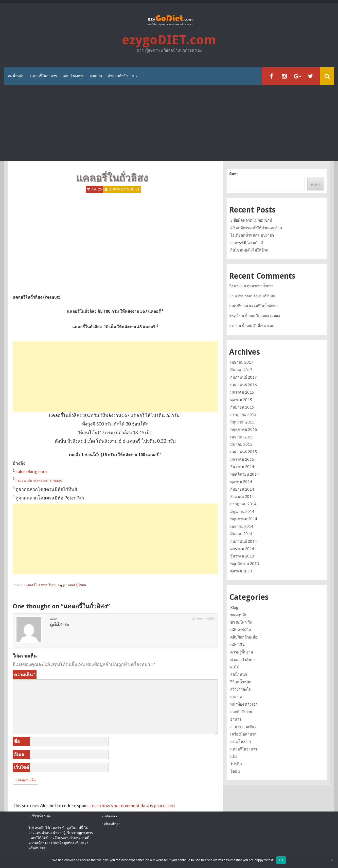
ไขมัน (52, 585)
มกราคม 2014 (242, 549)
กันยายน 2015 (242, 407)
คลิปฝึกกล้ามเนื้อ (244, 637)
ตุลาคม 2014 (241, 481)
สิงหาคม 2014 (242, 496)
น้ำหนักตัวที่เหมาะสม (258, 326)
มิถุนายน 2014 (242, 511)
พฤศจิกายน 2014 (245, 474)
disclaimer (112, 824)
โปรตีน (236, 764)
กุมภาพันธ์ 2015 (244, 452)
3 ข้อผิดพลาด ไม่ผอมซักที (251, 220)
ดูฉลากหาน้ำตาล (260, 286)
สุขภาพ (96, 76)
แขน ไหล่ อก (241, 741)
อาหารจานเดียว (243, 726)
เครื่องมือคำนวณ (244, 734)
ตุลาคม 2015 (241, 400)
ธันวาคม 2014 (242, 467)
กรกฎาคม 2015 (243, 414)
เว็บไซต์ (22, 767)
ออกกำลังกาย (74, 76)
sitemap (111, 816)
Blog (234, 607)
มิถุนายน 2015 (242, 422)
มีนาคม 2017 (241, 370)
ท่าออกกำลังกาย (121, 76)
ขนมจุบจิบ (239, 615)
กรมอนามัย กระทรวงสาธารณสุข (39, 480)
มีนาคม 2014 (241, 534)
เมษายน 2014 (242, 526)
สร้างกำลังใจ (241, 689)
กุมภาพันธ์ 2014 (244, 541)
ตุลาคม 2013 (241, 571)
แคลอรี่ (73, 585)
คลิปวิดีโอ (238, 645)
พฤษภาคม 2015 (244, 429)
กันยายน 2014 (242, 489)
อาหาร (236, 719)
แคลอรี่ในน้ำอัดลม (263, 306)
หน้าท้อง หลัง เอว (244, 704)
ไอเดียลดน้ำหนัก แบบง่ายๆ (252, 235)
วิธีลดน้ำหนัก (241, 682)
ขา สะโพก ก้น (241, 622)
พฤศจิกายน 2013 (245, 564)
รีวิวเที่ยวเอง (41, 816)
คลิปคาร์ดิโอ (241, 630)
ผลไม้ (235, 667)
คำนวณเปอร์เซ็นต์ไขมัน (257, 296)
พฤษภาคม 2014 (244, 519)
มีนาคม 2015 (241, 444)
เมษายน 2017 (242, 362)
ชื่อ (17, 741)
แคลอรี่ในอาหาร (44, 76)
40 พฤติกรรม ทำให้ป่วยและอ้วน (256, 228)
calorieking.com (31, 471)
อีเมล (19, 754)
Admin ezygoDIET (124, 189)
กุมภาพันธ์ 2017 (244, 377)
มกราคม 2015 (242, 459)
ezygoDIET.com (169, 40)
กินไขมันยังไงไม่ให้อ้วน (249, 250)
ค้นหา (234, 174)
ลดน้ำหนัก (16, 76)
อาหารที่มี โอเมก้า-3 (247, 243)
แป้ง (234, 756)
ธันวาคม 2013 (242, 556)
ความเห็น (25, 674)
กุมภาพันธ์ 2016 (244, 385)
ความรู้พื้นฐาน (242, 652)
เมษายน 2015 (242, 437)
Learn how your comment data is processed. (132, 805)
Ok (281, 860)
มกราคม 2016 (242, 392)
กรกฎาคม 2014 (243, 504)
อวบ (232, 326)
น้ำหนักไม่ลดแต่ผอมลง (262, 316)
